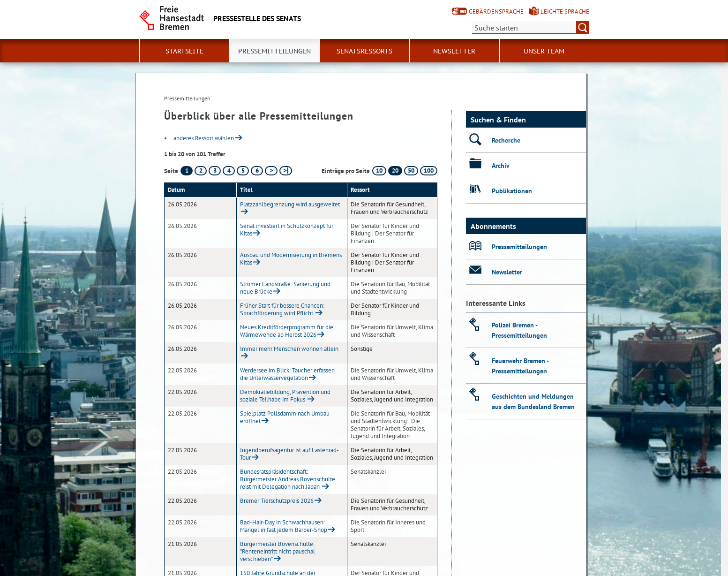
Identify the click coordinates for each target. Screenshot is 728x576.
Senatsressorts (364, 51)
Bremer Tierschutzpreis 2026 (277, 501)
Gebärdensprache (496, 11)
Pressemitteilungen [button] (274, 51)
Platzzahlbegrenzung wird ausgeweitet (290, 204)
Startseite (184, 51)
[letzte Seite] (286, 171)
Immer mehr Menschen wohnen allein (289, 349)
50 (411, 171)
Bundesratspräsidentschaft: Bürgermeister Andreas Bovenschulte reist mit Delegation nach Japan (288, 479)
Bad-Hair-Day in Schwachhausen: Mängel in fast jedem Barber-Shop (284, 526)
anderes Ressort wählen (204, 138)
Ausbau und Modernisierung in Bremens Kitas (291, 259)
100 (429, 171)
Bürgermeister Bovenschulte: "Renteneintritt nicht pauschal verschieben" (278, 551)
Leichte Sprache (565, 11)
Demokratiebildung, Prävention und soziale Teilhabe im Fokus (285, 396)
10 (379, 171)
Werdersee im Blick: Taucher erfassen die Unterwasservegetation (287, 374)
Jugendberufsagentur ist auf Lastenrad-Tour (289, 454)
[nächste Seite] (271, 171)
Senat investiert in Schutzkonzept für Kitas (287, 230)
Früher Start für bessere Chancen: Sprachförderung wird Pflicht (282, 309)
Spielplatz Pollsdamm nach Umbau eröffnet (285, 417)
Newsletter (454, 51)
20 (395, 171)
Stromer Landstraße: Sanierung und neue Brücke (285, 288)
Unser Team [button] (544, 51)
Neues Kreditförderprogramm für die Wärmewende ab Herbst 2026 (287, 331)
